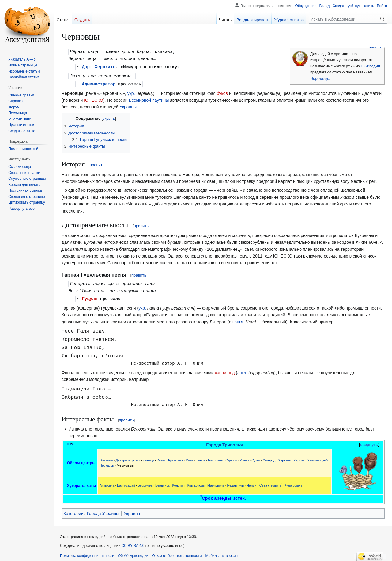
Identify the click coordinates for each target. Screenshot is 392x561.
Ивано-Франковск (170, 458)
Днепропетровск (128, 458)
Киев (190, 458)
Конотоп (178, 483)
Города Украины (103, 511)
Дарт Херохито (99, 66)
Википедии (370, 66)
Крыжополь (196, 483)
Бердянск (162, 483)
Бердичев (145, 483)
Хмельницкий (318, 458)
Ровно (244, 458)
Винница (106, 458)
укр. (131, 92)
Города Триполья (224, 442)
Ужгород (269, 458)
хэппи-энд (225, 370)
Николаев (215, 458)
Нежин (252, 483)
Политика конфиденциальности (87, 553)
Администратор (99, 83)
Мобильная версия (221, 553)
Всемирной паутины (149, 99)
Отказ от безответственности (177, 553)
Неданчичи (236, 483)
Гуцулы (90, 296)
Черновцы (320, 79)
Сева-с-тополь (270, 483)
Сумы (256, 458)
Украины (128, 105)
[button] (21, 209)
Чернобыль (294, 483)
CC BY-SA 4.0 (133, 543)
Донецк (149, 458)
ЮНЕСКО (94, 99)
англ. (239, 319)
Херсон (299, 458)
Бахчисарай (126, 483)
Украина (132, 511)
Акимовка (107, 483)
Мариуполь (216, 483)
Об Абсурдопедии (133, 553)
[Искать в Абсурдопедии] (348, 19)
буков (222, 92)
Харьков (284, 458)
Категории (73, 511)
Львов (201, 458)
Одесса (231, 458)
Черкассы (107, 463)
